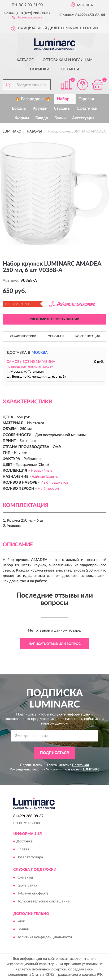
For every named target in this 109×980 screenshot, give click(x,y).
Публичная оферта (32, 893)
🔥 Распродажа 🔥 (33, 99)
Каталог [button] (25, 60)
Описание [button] (56, 336)
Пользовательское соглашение (43, 901)
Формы (22, 118)
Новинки (40, 69)
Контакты (69, 69)
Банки (60, 118)
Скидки (23, 930)
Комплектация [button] (88, 336)
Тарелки (86, 99)
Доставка (25, 842)
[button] (27, 17)
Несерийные (42, 471)
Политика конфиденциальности (44, 938)
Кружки (40, 108)
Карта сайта (27, 885)
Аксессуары (83, 118)
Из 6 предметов (54, 483)
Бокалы (19, 108)
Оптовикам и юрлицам (68, 60)
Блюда (42, 118)
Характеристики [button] (23, 336)
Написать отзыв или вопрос (55, 644)
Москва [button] (40, 353)
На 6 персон (48, 489)
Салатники (87, 108)
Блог (21, 922)
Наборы (65, 99)
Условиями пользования (64, 769)
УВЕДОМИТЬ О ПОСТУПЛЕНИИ (54, 319)
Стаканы (62, 108)
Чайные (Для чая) (47, 477)
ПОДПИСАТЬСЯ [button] (54, 753)
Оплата (23, 850)
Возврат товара (30, 858)
